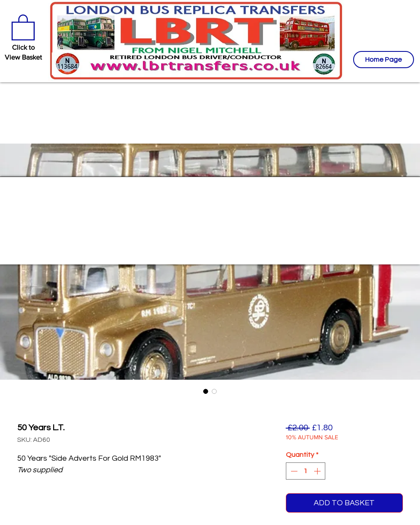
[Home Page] (384, 60)
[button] (23, 27)
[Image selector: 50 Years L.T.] (206, 391)
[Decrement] (293, 471)
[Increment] (318, 471)
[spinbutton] (306, 471)
